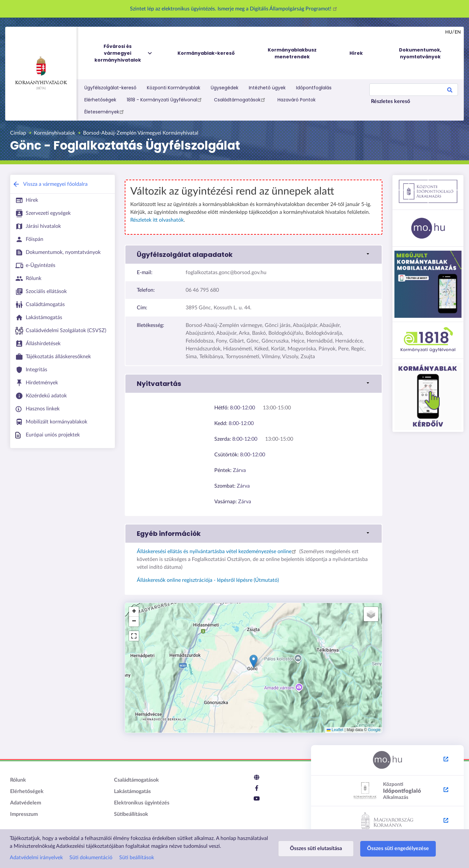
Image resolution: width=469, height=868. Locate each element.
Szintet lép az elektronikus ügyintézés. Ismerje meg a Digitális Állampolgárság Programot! (234, 9)
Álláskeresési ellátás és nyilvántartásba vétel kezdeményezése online (217, 552)
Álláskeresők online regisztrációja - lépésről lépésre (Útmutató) (208, 580)
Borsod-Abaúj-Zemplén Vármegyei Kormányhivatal (141, 133)
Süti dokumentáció (91, 858)
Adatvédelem (26, 803)
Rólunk (18, 780)
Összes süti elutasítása (316, 848)
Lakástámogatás (132, 791)
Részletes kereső (391, 101)
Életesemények (105, 111)
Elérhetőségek (100, 100)
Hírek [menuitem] (356, 53)
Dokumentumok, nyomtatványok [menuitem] (420, 53)
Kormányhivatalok (41, 71)
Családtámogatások (241, 99)
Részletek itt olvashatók (157, 220)
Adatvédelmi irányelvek (36, 858)
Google (374, 730)
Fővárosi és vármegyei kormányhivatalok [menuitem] (124, 53)
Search (450, 91)
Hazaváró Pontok (297, 100)
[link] (254, 255)
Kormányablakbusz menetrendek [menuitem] (292, 53)
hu (449, 32)
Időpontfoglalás (314, 88)
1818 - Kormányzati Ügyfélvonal (165, 99)
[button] (254, 661)
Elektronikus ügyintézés (142, 803)
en (458, 32)
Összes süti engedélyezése (398, 848)
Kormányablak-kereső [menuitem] (206, 53)
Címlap (18, 133)
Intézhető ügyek (267, 88)
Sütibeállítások (131, 814)
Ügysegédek (225, 88)
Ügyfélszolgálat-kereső (110, 88)
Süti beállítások (137, 858)
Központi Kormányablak (174, 88)
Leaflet (335, 730)
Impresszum (24, 814)
